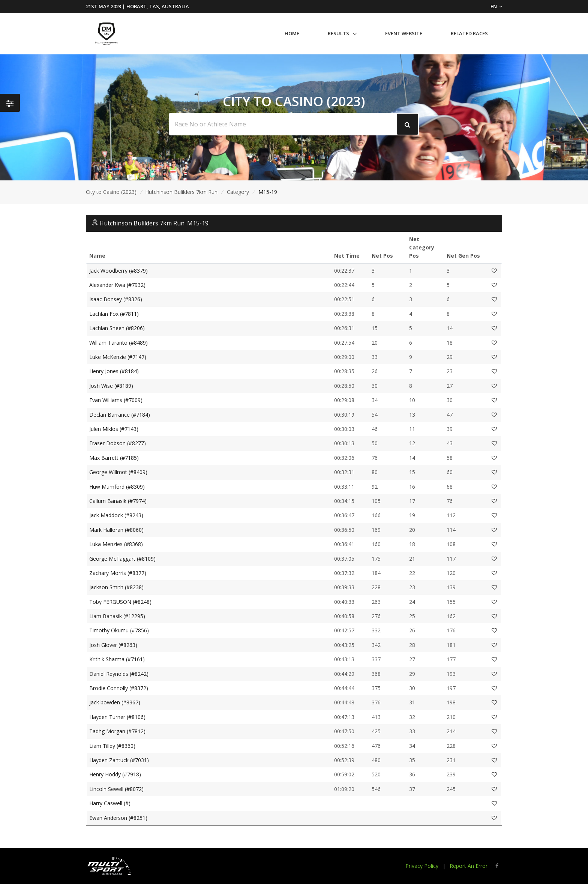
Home (292, 33)
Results (338, 33)
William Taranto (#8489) (118, 343)
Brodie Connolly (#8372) (119, 688)
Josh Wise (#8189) (111, 386)
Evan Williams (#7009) (116, 400)
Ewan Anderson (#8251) (118, 818)
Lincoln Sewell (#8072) (116, 789)
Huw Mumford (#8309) (117, 487)
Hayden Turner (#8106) (117, 717)
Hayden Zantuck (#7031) (119, 760)
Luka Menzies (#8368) (116, 544)
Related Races (469, 33)
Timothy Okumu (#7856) (119, 630)
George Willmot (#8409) (118, 472)
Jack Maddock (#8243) (116, 515)
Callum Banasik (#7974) (118, 501)
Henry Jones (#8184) (114, 371)
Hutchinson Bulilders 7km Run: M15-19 (154, 223)
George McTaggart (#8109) (122, 559)
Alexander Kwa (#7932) (117, 285)
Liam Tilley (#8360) (112, 746)
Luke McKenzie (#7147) (118, 357)
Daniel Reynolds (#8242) (119, 674)
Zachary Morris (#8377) (118, 573)
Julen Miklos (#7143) (114, 429)
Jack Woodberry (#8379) (118, 271)
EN (496, 6)
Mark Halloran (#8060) (116, 530)
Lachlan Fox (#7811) (114, 314)
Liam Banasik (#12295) (117, 616)
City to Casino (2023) (111, 192)
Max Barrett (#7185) (114, 458)
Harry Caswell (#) (110, 803)
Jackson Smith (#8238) (116, 587)
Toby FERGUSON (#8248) (120, 602)
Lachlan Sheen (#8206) (117, 328)
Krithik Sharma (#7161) (117, 659)
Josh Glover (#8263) (113, 645)
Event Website (404, 33)
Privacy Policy (422, 866)
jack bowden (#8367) (115, 702)
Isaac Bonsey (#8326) (116, 299)
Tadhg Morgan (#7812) (117, 731)
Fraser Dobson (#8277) (118, 443)
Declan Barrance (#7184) (120, 415)
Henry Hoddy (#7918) (115, 774)
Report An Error (469, 866)
